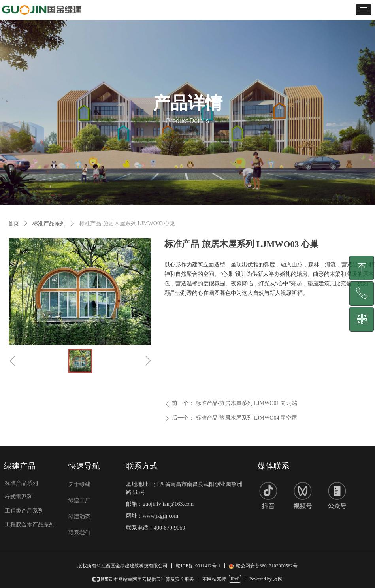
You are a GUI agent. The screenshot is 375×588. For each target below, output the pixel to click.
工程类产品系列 (24, 511)
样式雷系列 (19, 497)
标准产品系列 (49, 223)
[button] (364, 10)
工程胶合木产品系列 (30, 525)
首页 (13, 223)
